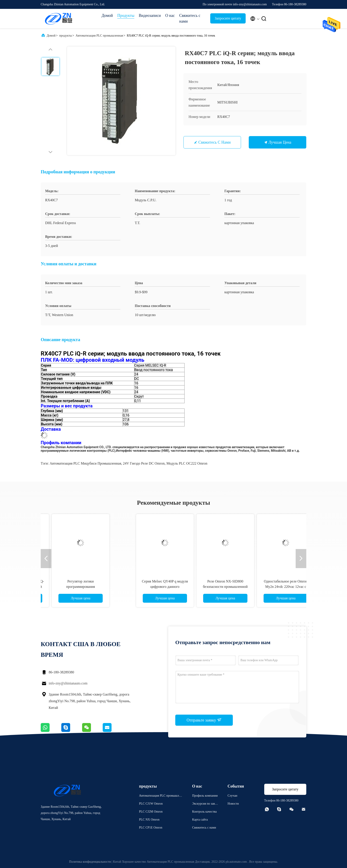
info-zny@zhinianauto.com (68, 683)
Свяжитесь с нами (190, 18)
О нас (170, 16)
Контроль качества (204, 812)
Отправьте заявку (204, 720)
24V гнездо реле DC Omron (144, 463)
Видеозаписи (150, 16)
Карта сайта (200, 820)
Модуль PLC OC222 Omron (187, 463)
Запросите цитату (228, 18)
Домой (107, 16)
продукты (66, 36)
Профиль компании (205, 796)
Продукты (126, 16)
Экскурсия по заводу (205, 804)
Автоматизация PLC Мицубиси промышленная (85, 463)
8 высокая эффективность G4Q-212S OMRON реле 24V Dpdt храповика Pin (203, 587)
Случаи (232, 796)
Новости (233, 804)
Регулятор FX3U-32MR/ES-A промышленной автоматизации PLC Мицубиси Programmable (83, 587)
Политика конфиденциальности (90, 862)
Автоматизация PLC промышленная (99, 36)
